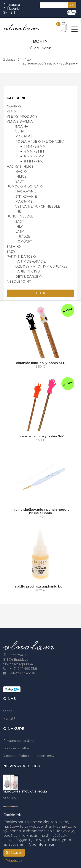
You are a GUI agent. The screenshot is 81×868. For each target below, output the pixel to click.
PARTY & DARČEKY (21, 257)
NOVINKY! (14, 106)
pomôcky (24, 241)
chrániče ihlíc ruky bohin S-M (40, 436)
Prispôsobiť (14, 861)
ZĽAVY (12, 111)
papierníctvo (28, 271)
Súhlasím (14, 853)
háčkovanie (26, 191)
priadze (23, 236)
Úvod (34, 48)
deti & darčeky (29, 277)
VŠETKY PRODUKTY (22, 117)
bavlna (22, 126)
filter (40, 293)
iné (18, 211)
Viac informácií (42, 844)
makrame (24, 202)
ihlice (21, 176)
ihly (19, 227)
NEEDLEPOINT (19, 282)
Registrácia (12, 5)
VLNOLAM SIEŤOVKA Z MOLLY (25, 791)
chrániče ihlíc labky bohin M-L (40, 363)
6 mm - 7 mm (34, 156)
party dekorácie (31, 262)
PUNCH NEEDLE (20, 216)
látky (20, 232)
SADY (11, 252)
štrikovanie (26, 197)
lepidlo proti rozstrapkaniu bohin (41, 586)
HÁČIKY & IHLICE (20, 167)
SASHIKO (14, 247)
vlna (20, 131)
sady (20, 181)
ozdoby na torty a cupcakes (41, 266)
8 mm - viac (34, 161)
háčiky (21, 172)
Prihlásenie (11, 9)
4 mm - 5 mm (34, 151)
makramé (24, 136)
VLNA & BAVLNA (20, 121)
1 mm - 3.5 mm (35, 147)
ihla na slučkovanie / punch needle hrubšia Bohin (41, 511)
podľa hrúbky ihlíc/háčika (40, 142)
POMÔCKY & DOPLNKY (25, 186)
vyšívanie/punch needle (38, 206)
